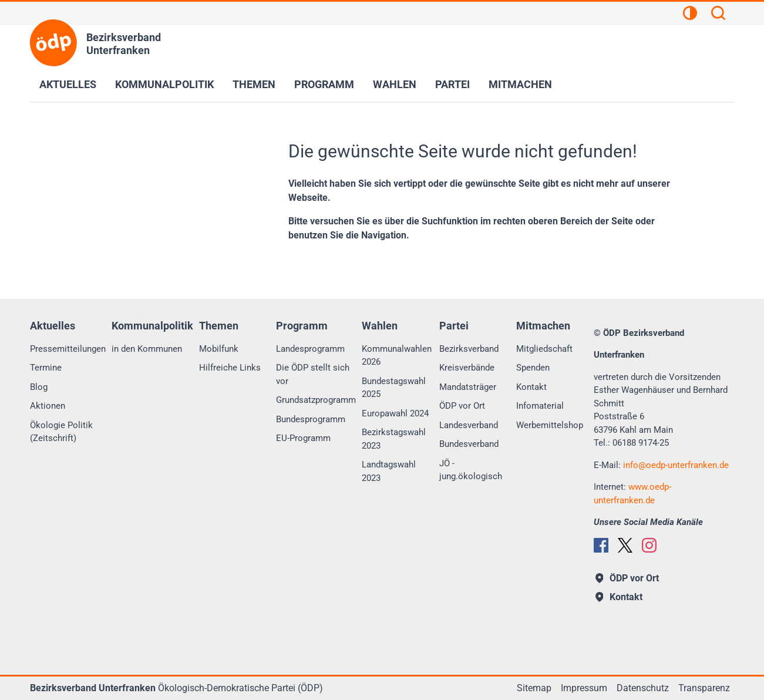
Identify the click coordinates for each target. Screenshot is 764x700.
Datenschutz (643, 688)
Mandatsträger (468, 387)
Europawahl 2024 (395, 413)
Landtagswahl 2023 (389, 471)
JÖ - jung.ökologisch (471, 470)
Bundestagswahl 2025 (394, 388)
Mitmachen (520, 84)
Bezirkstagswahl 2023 (394, 439)
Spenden (533, 368)
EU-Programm (303, 438)
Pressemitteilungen (68, 349)
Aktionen (48, 406)
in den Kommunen (147, 349)
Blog (39, 387)
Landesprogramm (310, 349)
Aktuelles (68, 84)
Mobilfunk (219, 349)
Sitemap (534, 688)
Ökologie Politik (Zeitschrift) (61, 432)
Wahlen (395, 84)
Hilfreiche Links (230, 368)
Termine (46, 368)
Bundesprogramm (311, 419)
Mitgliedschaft (544, 349)
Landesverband (469, 425)
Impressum (584, 688)
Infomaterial (540, 406)
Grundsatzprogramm (316, 400)
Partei (452, 84)
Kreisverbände (467, 368)
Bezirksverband (469, 349)
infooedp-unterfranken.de (676, 465)
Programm (324, 84)
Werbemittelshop (550, 425)
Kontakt (531, 387)
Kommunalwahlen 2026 (397, 356)
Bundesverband (469, 444)
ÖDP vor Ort (462, 406)
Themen (254, 84)
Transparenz (704, 688)
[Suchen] (718, 15)
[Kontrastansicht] (690, 15)
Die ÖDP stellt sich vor (313, 374)
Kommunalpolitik (164, 84)
